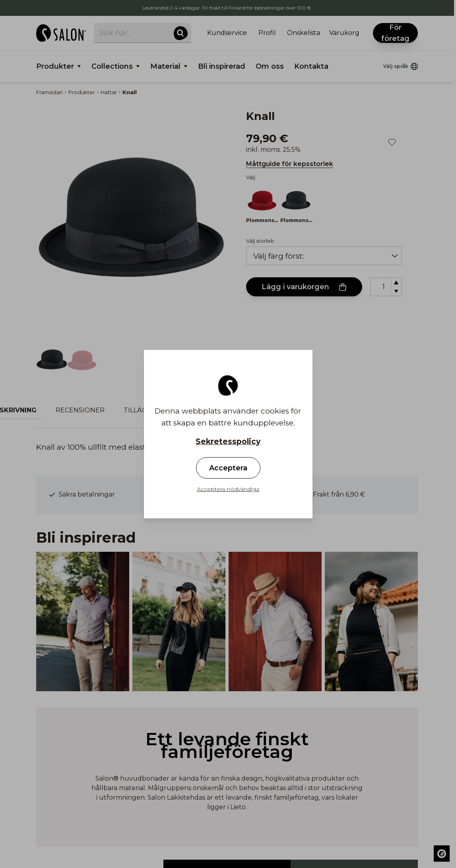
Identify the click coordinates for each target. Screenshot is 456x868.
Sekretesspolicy (228, 441)
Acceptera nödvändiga (228, 489)
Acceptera (228, 468)
